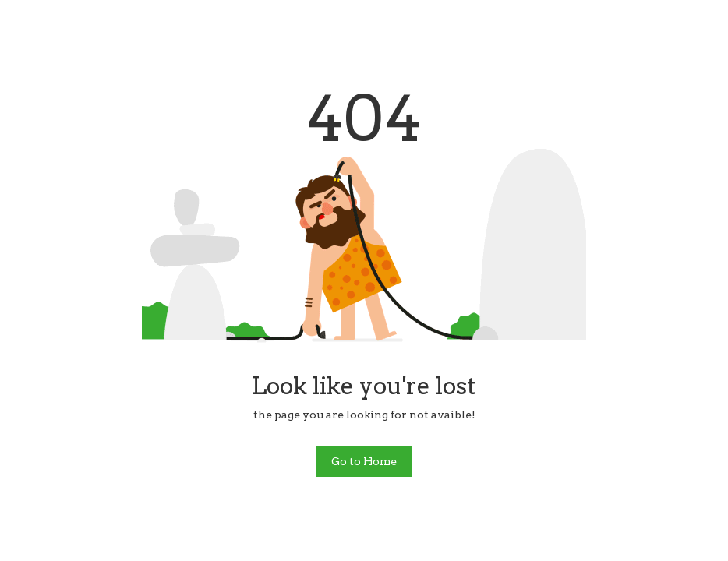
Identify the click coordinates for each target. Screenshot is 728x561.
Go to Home (364, 461)
